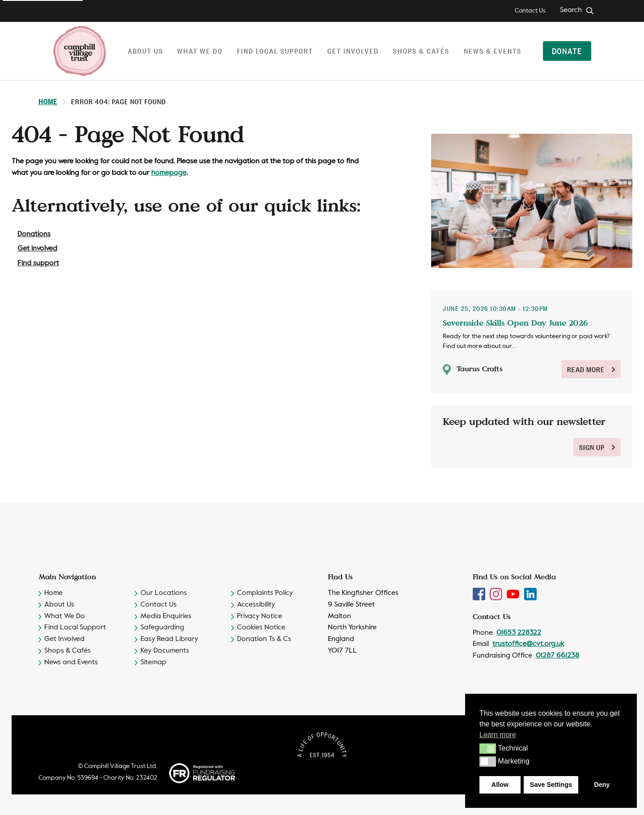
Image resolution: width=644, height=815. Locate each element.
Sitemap (153, 662)
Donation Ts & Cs (264, 639)
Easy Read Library (169, 639)
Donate (567, 51)
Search (571, 10)
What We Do (65, 616)
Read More (591, 369)
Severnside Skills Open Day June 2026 (515, 323)
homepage (169, 173)
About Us (59, 605)
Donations (34, 234)
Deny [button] (602, 785)
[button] (488, 748)
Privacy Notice (260, 616)
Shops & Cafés (421, 51)
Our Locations (164, 593)
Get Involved (64, 639)
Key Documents (165, 651)
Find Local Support (75, 628)
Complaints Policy (265, 593)
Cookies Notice (261, 628)
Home (48, 101)
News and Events (71, 662)
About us (146, 51)
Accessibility (256, 605)
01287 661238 (557, 656)
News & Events (493, 51)
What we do (200, 51)
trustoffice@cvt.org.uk (528, 644)
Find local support (275, 51)
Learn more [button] (498, 735)
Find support (38, 263)
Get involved (353, 51)
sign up (597, 447)
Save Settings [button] (551, 785)
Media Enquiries (166, 616)
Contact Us (530, 11)
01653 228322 (519, 633)
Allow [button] (500, 785)
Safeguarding (162, 628)
